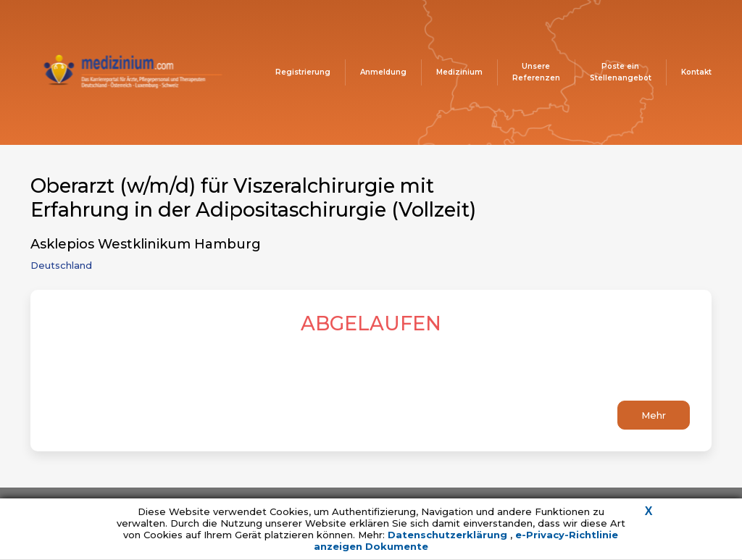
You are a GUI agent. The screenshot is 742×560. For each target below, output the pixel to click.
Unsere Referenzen (536, 72)
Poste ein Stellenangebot (621, 72)
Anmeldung (383, 72)
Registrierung (303, 72)
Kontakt (696, 72)
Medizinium (459, 72)
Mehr (654, 415)
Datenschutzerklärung (449, 535)
